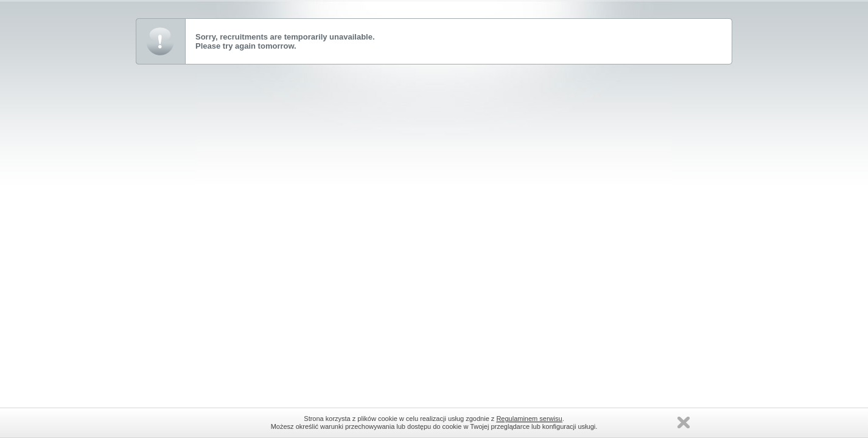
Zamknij (684, 422)
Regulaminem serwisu (529, 419)
